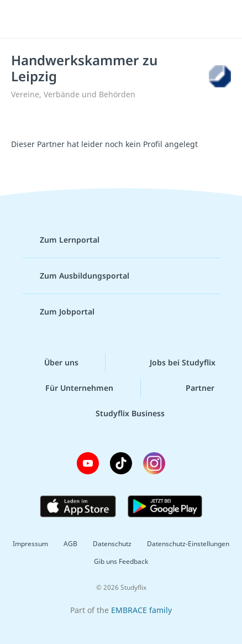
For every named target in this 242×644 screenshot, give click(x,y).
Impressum (30, 544)
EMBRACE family (141, 610)
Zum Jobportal (58, 312)
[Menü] (23, 19)
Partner (191, 388)
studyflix (131, 19)
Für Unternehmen (70, 388)
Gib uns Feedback (121, 561)
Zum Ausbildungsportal (76, 276)
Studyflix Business (121, 413)
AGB (70, 544)
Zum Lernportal (61, 240)
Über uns (52, 363)
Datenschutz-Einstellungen (188, 544)
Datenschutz (112, 544)
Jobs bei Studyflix (174, 363)
